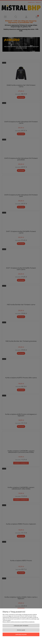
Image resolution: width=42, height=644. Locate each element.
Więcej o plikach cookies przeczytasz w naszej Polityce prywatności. (19, 622)
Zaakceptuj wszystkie (21, 634)
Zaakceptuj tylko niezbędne (21, 626)
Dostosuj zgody (21, 630)
